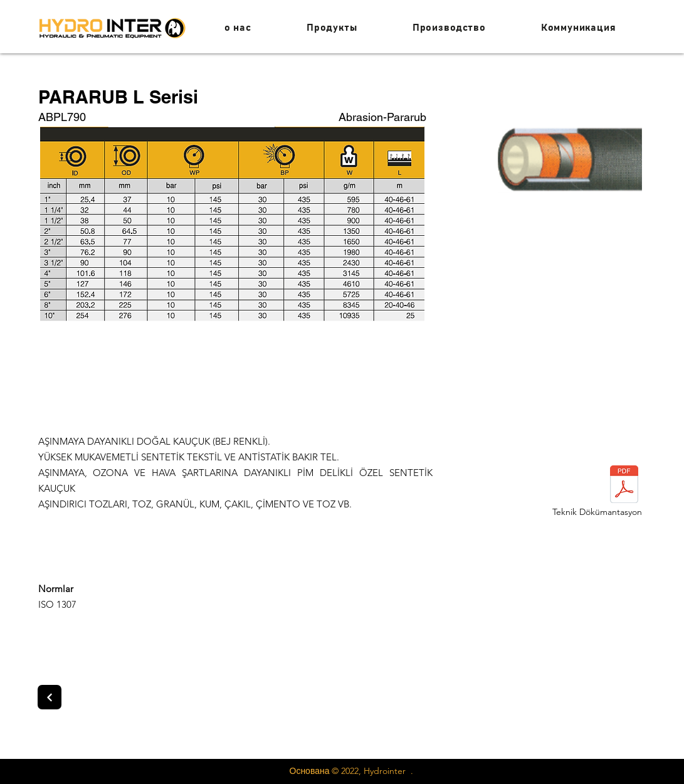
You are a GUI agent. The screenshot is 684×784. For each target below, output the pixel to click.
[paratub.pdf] (624, 486)
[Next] (50, 697)
